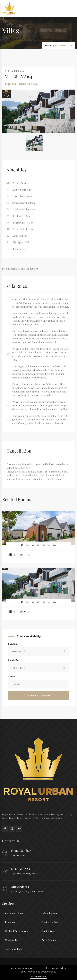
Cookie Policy (48, 972)
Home (48, 45)
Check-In (13, 644)
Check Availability (39, 696)
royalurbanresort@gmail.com (26, 873)
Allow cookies (39, 976)
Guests (12, 676)
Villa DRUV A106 (19, 612)
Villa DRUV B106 (19, 555)
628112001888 (18, 855)
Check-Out (14, 660)
